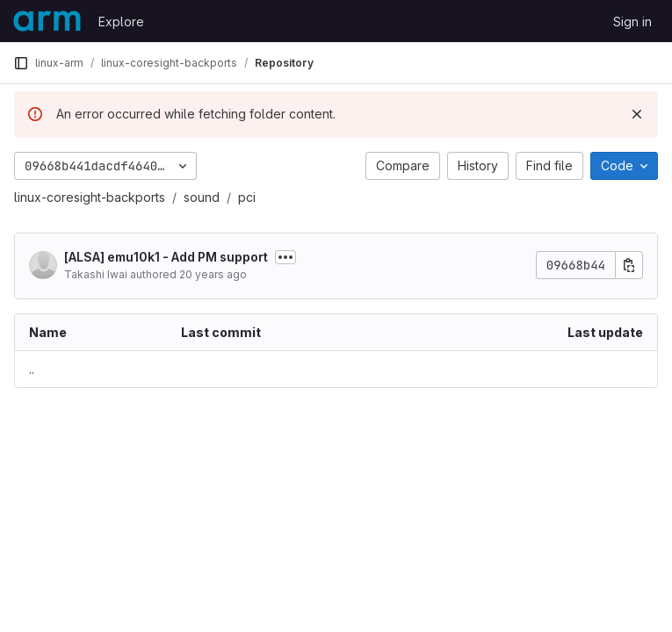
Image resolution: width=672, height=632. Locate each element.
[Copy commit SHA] (629, 265)
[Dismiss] (637, 114)
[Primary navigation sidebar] (21, 63)
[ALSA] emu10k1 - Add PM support (166, 257)
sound (202, 197)
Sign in (632, 22)
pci (247, 197)
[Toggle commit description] (285, 257)
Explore (121, 22)
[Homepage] (47, 21)
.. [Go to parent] (32, 369)
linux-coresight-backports (90, 197)
